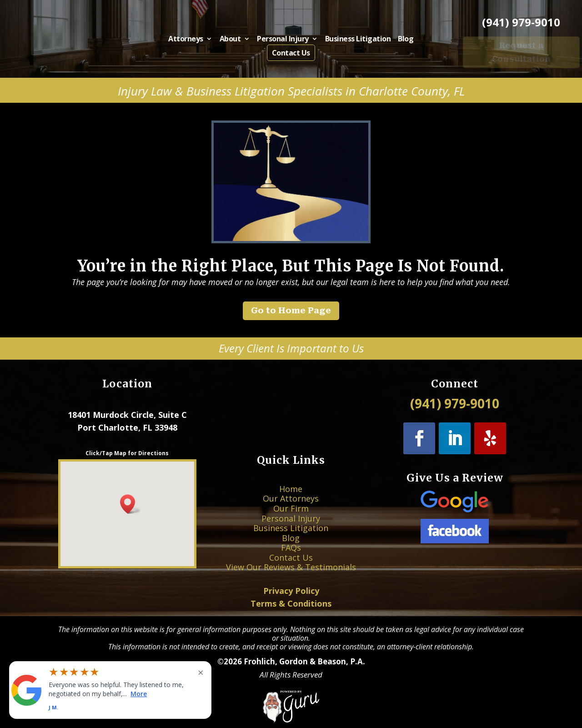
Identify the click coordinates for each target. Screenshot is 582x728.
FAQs (291, 539)
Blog (394, 40)
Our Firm (291, 517)
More (139, 693)
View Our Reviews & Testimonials (291, 550)
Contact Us (291, 52)
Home (291, 506)
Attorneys (197, 40)
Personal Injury (284, 40)
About (236, 40)
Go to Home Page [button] (291, 310)
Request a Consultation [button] (522, 52)
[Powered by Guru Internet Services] (291, 719)
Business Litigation (351, 40)
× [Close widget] (201, 672)
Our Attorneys (291, 512)
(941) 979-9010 (521, 22)
